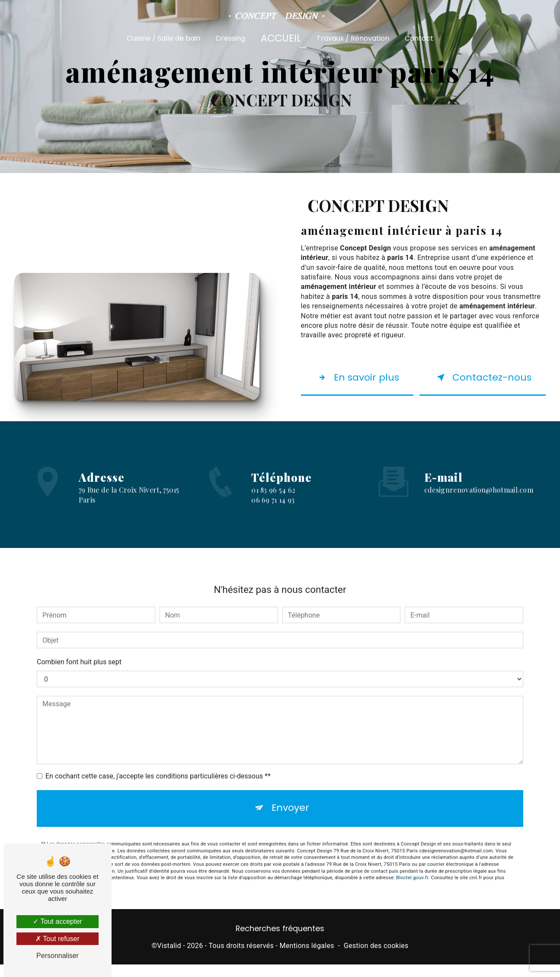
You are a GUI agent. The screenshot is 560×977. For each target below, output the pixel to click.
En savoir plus (354, 386)
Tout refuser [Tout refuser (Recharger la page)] (58, 939)
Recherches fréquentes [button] (280, 949)
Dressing (230, 38)
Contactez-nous (475, 386)
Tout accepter (57, 921)
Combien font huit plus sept (79, 668)
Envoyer (291, 815)
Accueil (281, 38)
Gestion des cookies (376, 966)
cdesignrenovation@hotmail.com (479, 496)
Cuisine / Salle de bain (163, 38)
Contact (419, 38)
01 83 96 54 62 (273, 518)
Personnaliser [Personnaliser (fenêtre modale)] (58, 956)
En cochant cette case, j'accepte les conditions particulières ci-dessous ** (158, 782)
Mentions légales (307, 966)
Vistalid (169, 966)
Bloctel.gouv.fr (412, 887)
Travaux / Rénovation (353, 38)
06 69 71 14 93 (273, 528)
